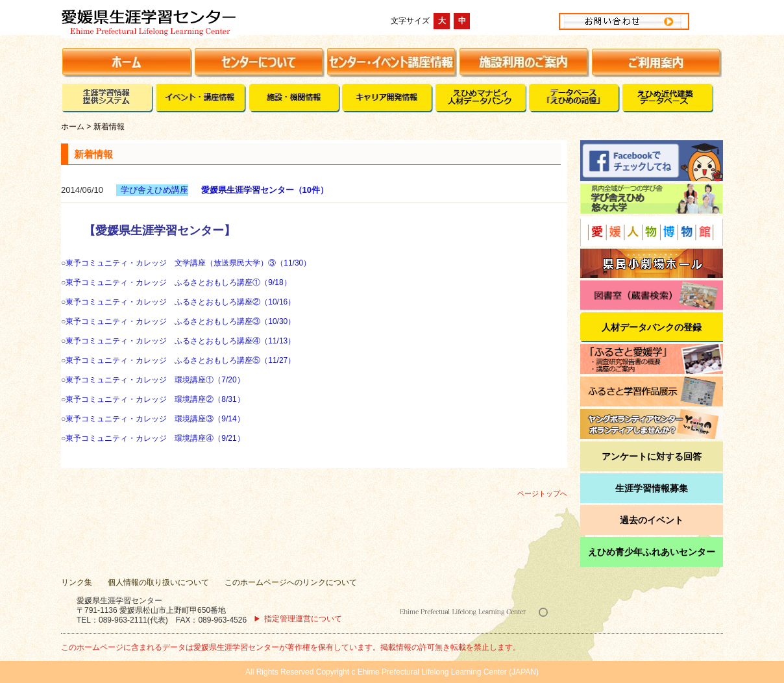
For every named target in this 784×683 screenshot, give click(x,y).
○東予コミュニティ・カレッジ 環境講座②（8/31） (153, 399)
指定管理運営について (303, 619)
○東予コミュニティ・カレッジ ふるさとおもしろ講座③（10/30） (178, 321)
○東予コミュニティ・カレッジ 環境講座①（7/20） (153, 380)
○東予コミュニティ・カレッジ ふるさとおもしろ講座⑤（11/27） (178, 360)
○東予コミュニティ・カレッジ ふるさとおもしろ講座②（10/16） (178, 302)
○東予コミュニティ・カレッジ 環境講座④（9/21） (153, 438)
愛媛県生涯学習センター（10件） (265, 190)
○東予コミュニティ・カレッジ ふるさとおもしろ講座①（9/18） (176, 282)
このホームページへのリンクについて (291, 582)
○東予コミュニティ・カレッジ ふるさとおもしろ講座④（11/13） (178, 341)
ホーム (73, 127)
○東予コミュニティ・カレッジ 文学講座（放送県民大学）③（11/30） (186, 263)
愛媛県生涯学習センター (193, 21)
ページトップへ (542, 493)
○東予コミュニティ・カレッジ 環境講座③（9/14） (153, 419)
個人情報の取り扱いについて (158, 582)
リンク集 (77, 582)
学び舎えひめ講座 (154, 190)
